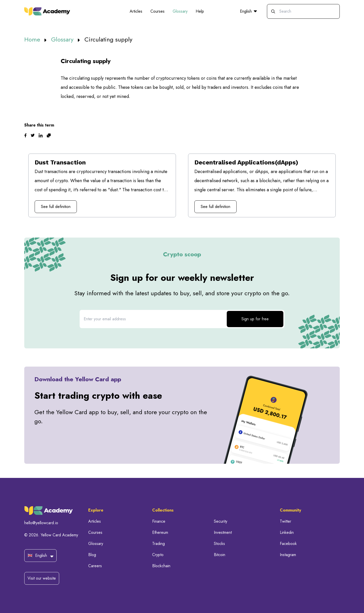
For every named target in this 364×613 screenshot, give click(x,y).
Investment (223, 532)
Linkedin (287, 532)
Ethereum (160, 532)
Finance (159, 521)
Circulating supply (108, 39)
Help (200, 11)
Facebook (288, 544)
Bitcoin (220, 555)
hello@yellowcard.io (41, 523)
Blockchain (161, 566)
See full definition (56, 207)
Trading (158, 544)
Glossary (180, 11)
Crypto (158, 555)
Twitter (286, 521)
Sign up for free (255, 319)
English (248, 11)
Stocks (219, 544)
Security (221, 521)
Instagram (288, 555)
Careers (95, 566)
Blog (92, 555)
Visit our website (42, 578)
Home (33, 39)
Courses (157, 11)
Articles (136, 11)
